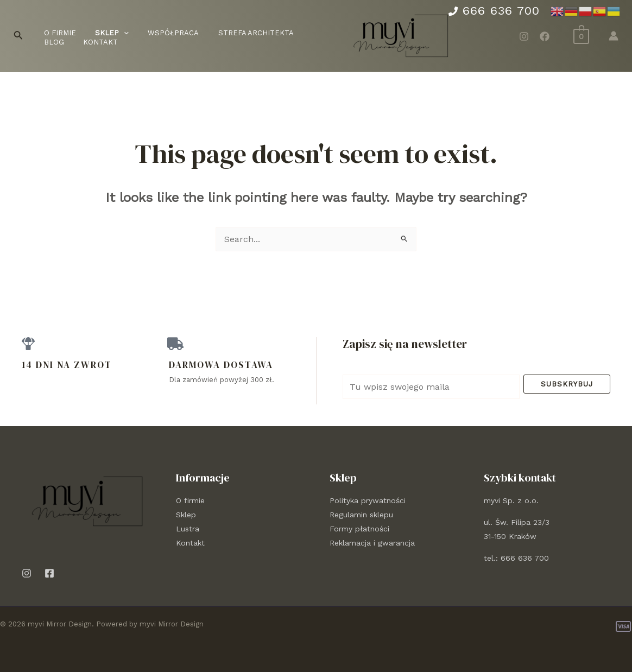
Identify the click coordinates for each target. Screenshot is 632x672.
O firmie (57, 33)
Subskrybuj (567, 384)
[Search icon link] (18, 36)
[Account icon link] (614, 36)
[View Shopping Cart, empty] (581, 36)
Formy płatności (359, 529)
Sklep (186, 515)
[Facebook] (545, 36)
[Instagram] (524, 36)
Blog (300, 33)
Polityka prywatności (368, 500)
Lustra (188, 529)
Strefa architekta (238, 33)
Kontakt (59, 42)
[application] (116, 33)
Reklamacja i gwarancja (372, 543)
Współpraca (161, 33)
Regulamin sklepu (361, 515)
